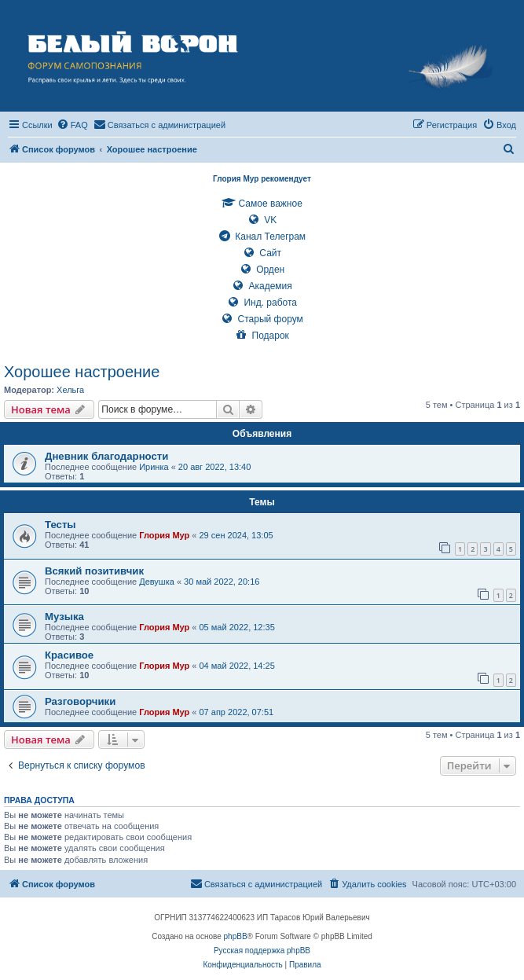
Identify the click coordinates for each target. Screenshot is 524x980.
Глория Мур (164, 535)
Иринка (154, 467)
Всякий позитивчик (94, 571)
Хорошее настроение (82, 372)
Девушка (157, 582)
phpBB (236, 936)
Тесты (60, 525)
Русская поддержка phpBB (262, 951)
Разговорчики (80, 701)
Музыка (64, 617)
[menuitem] (72, 125)
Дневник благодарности (106, 456)
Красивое (69, 655)
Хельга (70, 390)
